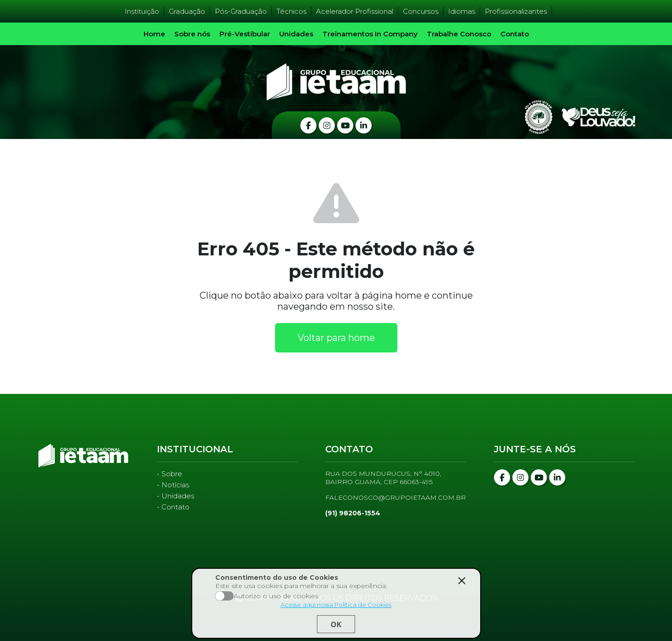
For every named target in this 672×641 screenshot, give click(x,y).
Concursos (421, 11)
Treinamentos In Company (370, 34)
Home (154, 34)
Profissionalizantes (516, 11)
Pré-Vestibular (245, 34)
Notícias (175, 485)
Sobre (172, 474)
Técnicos (291, 11)
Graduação (187, 11)
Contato (515, 34)
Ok (336, 624)
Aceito (224, 596)
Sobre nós (192, 34)
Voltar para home (336, 338)
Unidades (296, 34)
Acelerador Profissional (355, 11)
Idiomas (462, 11)
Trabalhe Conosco (459, 34)
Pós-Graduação (241, 11)
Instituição (142, 11)
